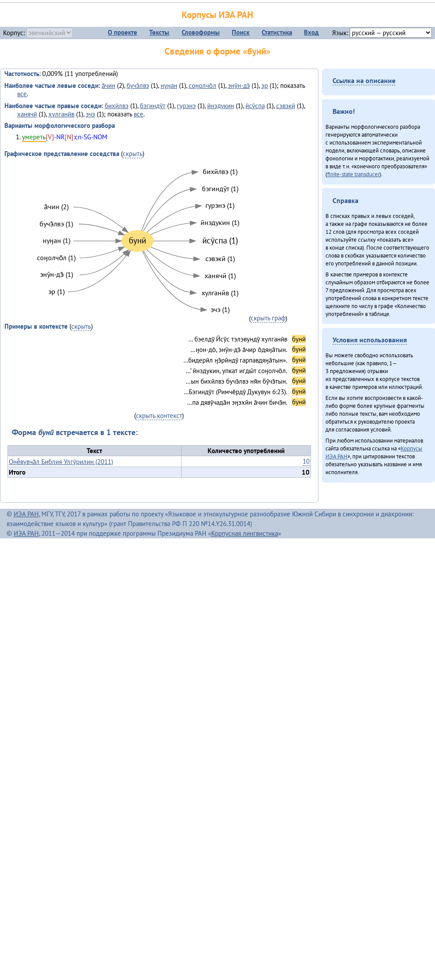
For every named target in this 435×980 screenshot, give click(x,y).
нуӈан (169, 85)
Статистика (277, 32)
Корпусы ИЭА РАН (217, 15)
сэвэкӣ (286, 106)
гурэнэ (186, 106)
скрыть (133, 154)
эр (265, 85)
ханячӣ (27, 114)
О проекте (122, 32)
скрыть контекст (159, 416)
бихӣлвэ (117, 106)
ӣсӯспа (255, 106)
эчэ (90, 114)
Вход (311, 32)
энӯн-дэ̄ (239, 85)
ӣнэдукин (221, 106)
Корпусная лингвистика (245, 533)
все (22, 94)
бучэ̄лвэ (138, 85)
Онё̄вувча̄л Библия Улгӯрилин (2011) (61, 462)
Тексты (159, 32)
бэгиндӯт (153, 106)
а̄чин (108, 85)
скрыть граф (268, 318)
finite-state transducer (353, 174)
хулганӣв (61, 114)
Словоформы (201, 32)
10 (306, 461)
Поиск (241, 32)
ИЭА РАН (26, 514)
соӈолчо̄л (203, 85)
